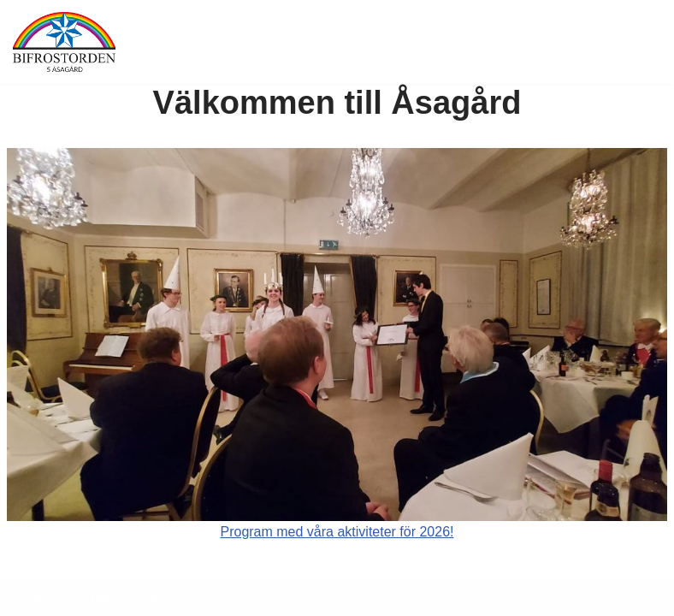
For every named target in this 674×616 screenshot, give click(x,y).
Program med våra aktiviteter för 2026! (337, 532)
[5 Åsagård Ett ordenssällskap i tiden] (64, 42)
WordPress (155, 598)
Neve (29, 598)
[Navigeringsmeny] (641, 42)
